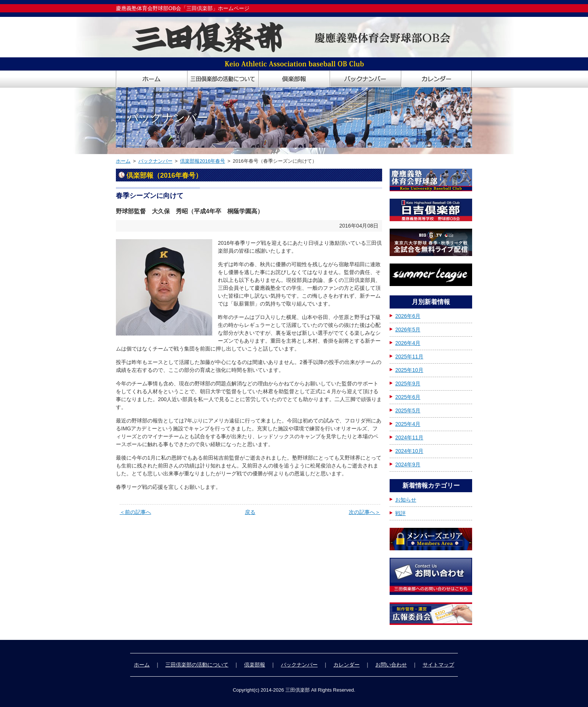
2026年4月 (408, 343)
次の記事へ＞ (364, 512)
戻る (250, 512)
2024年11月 (409, 437)
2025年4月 (408, 424)
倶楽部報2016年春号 (202, 161)
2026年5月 (408, 330)
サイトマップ (438, 665)
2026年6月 (408, 316)
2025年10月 (409, 370)
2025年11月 (409, 356)
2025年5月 (408, 410)
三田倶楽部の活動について (197, 665)
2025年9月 (408, 383)
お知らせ (406, 500)
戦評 (400, 513)
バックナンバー (155, 161)
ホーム (123, 161)
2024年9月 (408, 464)
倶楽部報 (255, 665)
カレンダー (346, 665)
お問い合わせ (391, 665)
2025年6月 (408, 397)
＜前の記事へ (135, 512)
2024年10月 (409, 451)
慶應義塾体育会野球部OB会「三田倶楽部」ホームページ (183, 8)
